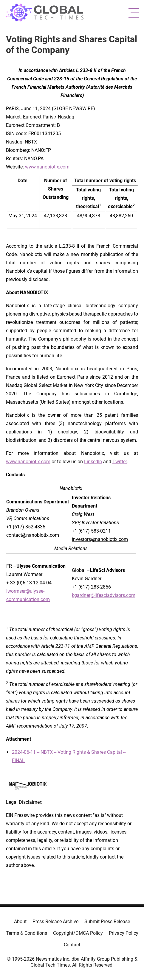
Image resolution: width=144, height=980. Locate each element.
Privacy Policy (124, 933)
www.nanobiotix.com (47, 167)
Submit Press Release (107, 922)
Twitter (120, 462)
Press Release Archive (55, 922)
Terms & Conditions (27, 933)
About (20, 922)
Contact (72, 945)
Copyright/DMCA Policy (78, 933)
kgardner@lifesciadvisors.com (104, 595)
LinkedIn (93, 462)
